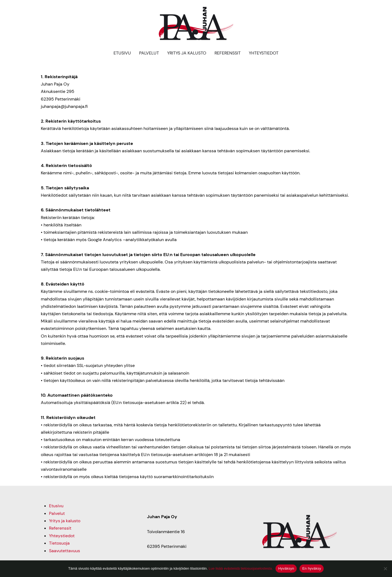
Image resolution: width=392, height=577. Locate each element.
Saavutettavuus (65, 550)
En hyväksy (312, 568)
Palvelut (149, 53)
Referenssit (228, 53)
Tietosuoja (59, 543)
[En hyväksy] (385, 569)
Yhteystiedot (264, 53)
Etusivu (122, 53)
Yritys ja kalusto (187, 53)
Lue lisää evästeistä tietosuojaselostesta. (241, 568)
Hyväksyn (286, 568)
